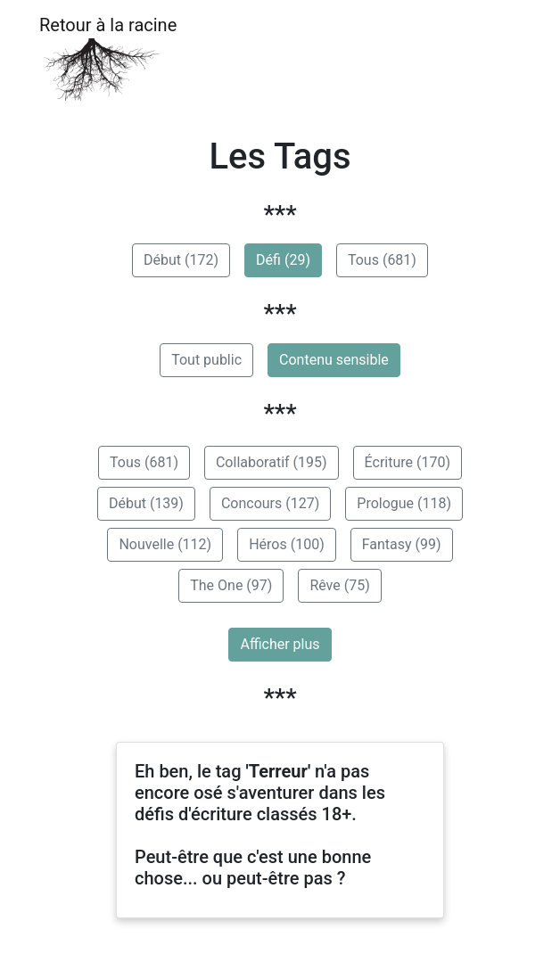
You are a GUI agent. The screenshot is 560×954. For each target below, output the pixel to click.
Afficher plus (280, 644)
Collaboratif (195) (272, 462)
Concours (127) (270, 503)
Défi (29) (283, 260)
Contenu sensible (334, 360)
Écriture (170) (408, 462)
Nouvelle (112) (165, 544)
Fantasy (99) (402, 544)
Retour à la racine (108, 58)
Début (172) (181, 260)
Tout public (206, 360)
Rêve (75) (339, 585)
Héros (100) (287, 544)
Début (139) (146, 503)
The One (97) (231, 585)
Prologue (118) (404, 503)
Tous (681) (382, 260)
